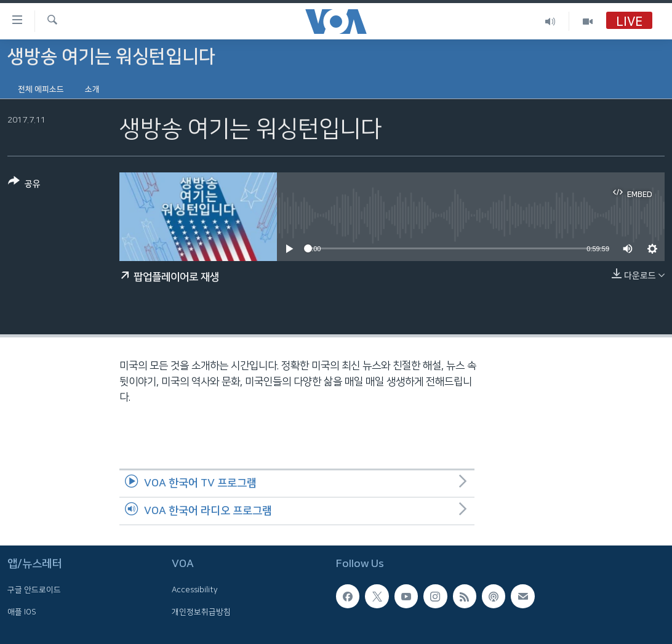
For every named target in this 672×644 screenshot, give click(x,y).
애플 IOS (22, 611)
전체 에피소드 (41, 89)
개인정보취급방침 (201, 611)
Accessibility (195, 590)
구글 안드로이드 (34, 590)
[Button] (24, 185)
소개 (92, 89)
